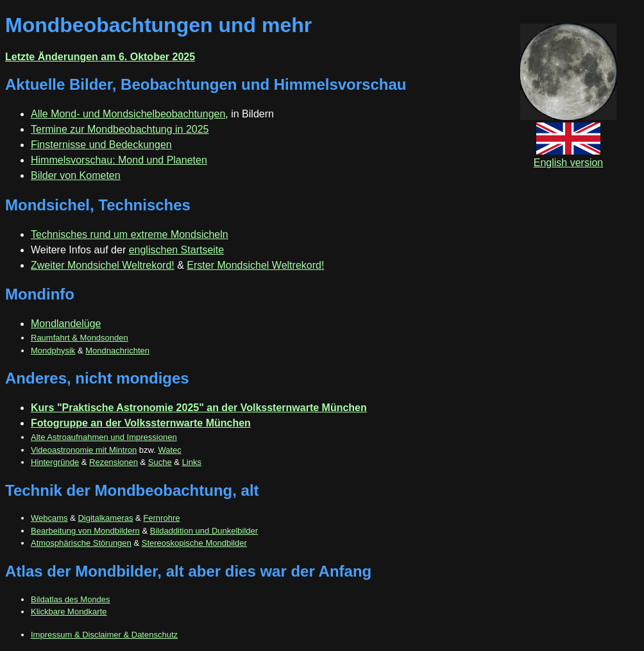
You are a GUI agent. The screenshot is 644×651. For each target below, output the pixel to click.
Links (192, 462)
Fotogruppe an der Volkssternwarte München (141, 423)
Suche (160, 462)
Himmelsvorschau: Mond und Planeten (119, 160)
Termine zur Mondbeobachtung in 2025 (120, 129)
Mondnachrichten (117, 351)
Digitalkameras (105, 518)
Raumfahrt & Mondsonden (80, 338)
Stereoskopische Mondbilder (194, 543)
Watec (169, 450)
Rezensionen (114, 462)
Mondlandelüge (66, 324)
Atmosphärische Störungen (81, 543)
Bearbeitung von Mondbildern (85, 531)
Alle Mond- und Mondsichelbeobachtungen (128, 114)
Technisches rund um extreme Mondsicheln (130, 234)
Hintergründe (55, 462)
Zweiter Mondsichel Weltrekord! (103, 265)
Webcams (49, 518)
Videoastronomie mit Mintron (84, 450)
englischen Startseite (177, 250)
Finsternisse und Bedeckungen (101, 145)
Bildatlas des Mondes (71, 599)
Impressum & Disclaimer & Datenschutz (104, 635)
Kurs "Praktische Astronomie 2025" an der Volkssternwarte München (199, 408)
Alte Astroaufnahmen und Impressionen (104, 437)
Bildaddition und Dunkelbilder (204, 531)
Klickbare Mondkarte (69, 612)
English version (569, 157)
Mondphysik (53, 351)
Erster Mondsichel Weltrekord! (255, 265)
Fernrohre (161, 518)
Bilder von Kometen (76, 175)
